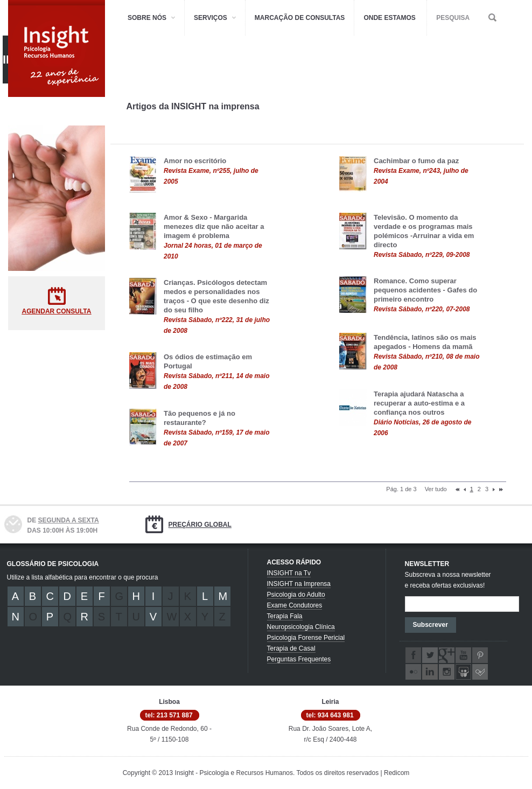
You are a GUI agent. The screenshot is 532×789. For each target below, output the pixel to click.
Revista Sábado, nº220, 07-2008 (422, 309)
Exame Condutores (295, 605)
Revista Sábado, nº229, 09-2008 (422, 255)
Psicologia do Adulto (296, 595)
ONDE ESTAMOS (389, 18)
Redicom (397, 773)
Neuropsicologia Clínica (301, 627)
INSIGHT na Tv (289, 573)
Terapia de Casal (291, 648)
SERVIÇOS (211, 18)
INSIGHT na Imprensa (299, 584)
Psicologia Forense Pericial (306, 638)
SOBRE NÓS (147, 18)
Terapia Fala (285, 616)
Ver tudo (436, 489)
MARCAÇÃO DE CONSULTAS (300, 18)
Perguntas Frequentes (299, 659)
